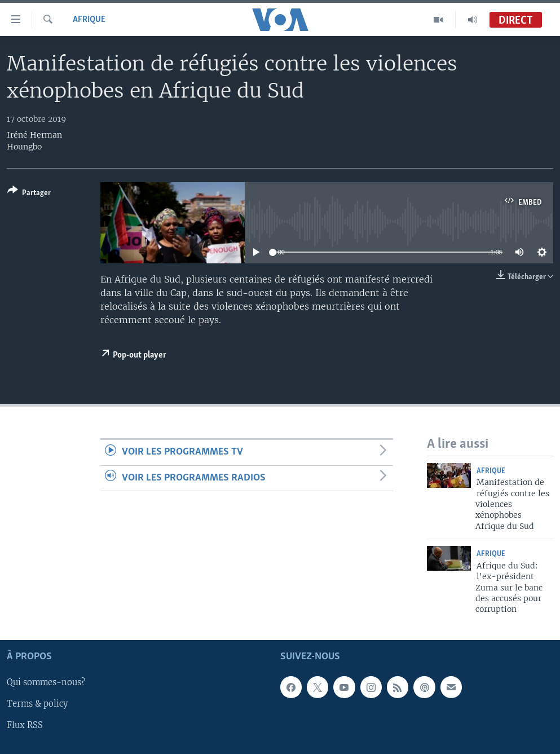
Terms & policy (37, 704)
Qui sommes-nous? (46, 682)
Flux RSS (25, 725)
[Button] (29, 194)
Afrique (89, 20)
